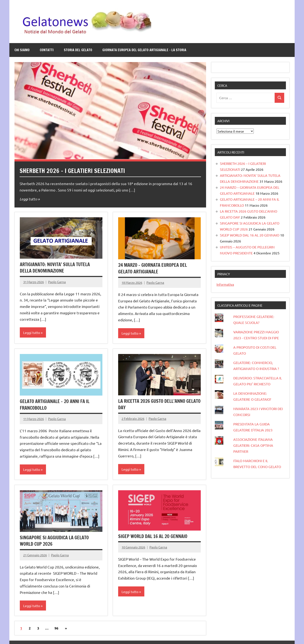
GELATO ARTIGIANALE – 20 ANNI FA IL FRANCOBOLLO (55, 405)
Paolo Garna (57, 282)
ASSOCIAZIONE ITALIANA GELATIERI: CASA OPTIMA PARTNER (253, 445)
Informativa (225, 284)
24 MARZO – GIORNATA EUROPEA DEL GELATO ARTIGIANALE (153, 268)
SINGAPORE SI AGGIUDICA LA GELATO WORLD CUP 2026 (54, 541)
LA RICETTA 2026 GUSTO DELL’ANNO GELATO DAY (152, 404)
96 (56, 628)
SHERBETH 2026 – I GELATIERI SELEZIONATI (72, 171)
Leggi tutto (28, 199)
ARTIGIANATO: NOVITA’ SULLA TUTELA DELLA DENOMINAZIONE (56, 268)
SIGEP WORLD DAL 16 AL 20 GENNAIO (153, 536)
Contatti (47, 50)
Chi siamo (22, 50)
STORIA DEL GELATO (78, 50)
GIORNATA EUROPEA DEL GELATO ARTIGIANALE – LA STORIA (144, 50)
